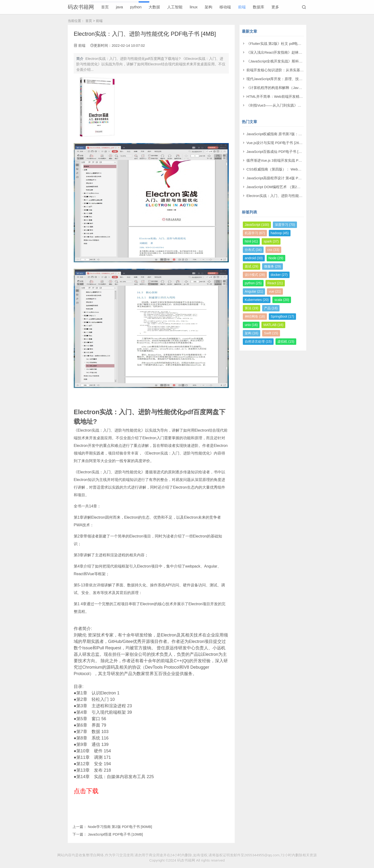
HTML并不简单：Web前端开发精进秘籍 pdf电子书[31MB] (292, 96)
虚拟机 (286, 341)
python (136, 7)
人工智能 (175, 7)
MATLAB (273, 325)
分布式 (253, 250)
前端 (242, 7)
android (254, 258)
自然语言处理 (258, 341)
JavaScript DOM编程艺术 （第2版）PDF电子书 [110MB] (291, 187)
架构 (208, 7)
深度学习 (285, 225)
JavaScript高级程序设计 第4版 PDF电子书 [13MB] (286, 178)
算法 (252, 308)
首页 (105, 7)
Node (276, 258)
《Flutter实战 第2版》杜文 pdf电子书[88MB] (281, 44)
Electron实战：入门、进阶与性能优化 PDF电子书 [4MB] (291, 196)
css (273, 250)
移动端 (225, 7)
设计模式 (255, 275)
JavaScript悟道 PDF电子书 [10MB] (115, 834)
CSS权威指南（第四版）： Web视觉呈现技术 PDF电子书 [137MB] (299, 169)
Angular (254, 291)
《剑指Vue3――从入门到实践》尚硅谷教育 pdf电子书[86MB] (295, 105)
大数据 (154, 7)
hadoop (280, 233)
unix (251, 325)
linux (194, 7)
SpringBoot (282, 316)
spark (271, 241)
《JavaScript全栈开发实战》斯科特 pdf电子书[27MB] (288, 61)
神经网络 (255, 316)
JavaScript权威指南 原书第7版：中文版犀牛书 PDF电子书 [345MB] (300, 134)
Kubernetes (257, 300)
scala (282, 300)
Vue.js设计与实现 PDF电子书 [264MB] (277, 143)
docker (279, 275)
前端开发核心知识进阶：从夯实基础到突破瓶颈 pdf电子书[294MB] (299, 70)
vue (275, 291)
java (119, 7)
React (275, 283)
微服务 (273, 266)
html (251, 241)
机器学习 (255, 233)
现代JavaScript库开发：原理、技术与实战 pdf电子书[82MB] (294, 79)
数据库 (259, 7)
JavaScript (257, 225)
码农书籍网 (81, 7)
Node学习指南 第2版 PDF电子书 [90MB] (120, 827)
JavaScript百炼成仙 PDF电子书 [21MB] (278, 152)
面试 (252, 266)
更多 (275, 7)
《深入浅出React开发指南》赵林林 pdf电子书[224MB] (289, 52)
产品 (271, 308)
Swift (271, 333)
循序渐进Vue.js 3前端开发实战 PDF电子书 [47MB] (286, 160)
